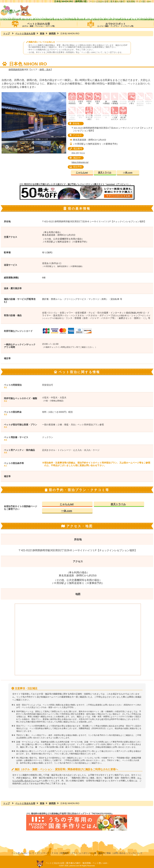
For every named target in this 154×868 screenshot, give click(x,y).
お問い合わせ (119, 853)
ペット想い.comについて (92, 52)
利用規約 (64, 853)
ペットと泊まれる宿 (39, 24)
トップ (6, 34)
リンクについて (135, 853)
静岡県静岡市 (15, 70)
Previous (7, 147)
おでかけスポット (116, 24)
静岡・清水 (45, 70)
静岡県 (52, 34)
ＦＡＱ (55, 853)
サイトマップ (43, 853)
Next (61, 147)
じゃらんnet (82, 173)
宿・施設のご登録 (102, 853)
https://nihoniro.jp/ (80, 162)
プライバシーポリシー (81, 853)
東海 (42, 34)
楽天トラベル (105, 173)
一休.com (128, 173)
